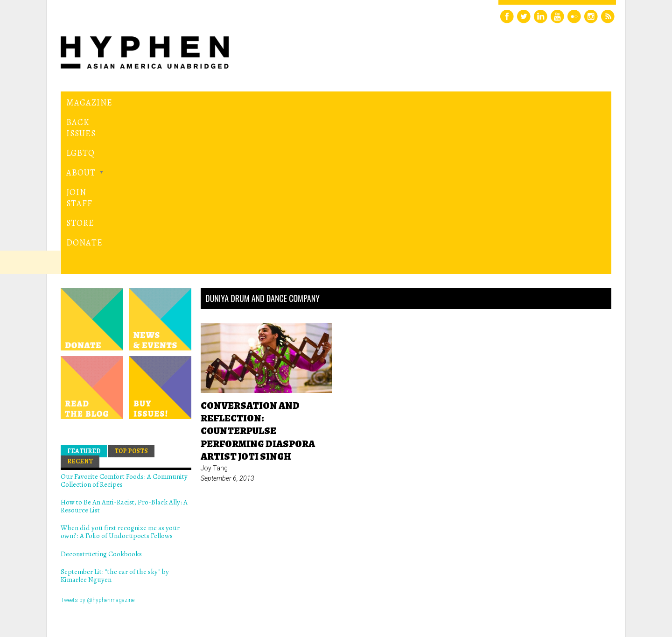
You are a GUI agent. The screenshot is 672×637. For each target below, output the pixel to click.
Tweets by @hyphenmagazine (98, 441)
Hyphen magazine (104, 591)
